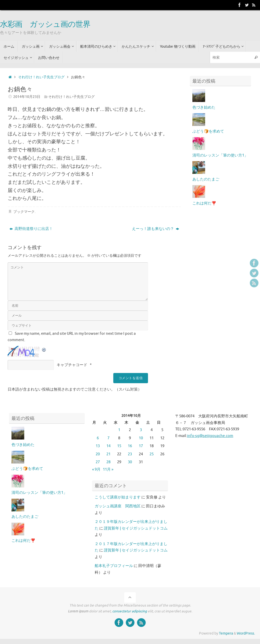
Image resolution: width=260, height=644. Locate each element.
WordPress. (246, 633)
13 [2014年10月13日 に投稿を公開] (98, 446)
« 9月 (96, 469)
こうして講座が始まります (118, 497)
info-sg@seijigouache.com (210, 436)
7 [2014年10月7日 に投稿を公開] (108, 438)
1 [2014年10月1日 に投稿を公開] (119, 430)
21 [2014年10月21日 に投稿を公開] (108, 454)
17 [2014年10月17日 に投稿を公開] (141, 446)
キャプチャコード (72, 365)
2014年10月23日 (27, 97)
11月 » (108, 469)
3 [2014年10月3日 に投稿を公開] (141, 430)
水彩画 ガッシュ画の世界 (45, 24)
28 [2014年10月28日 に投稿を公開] (108, 462)
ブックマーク (24, 212)
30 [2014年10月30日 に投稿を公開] (130, 462)
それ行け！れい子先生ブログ (41, 77)
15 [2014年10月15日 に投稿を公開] (119, 446)
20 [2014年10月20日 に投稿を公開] (98, 454)
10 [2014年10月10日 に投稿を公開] (141, 438)
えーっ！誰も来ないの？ (156, 229)
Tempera (226, 633)
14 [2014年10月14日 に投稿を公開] (108, 446)
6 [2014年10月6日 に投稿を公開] (98, 438)
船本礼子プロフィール (114, 566)
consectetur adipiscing (130, 611)
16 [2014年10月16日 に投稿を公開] (130, 446)
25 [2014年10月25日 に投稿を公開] (152, 454)
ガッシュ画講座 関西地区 (118, 506)
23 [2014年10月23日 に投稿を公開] (130, 454)
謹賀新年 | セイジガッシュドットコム (136, 528)
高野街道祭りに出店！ (31, 229)
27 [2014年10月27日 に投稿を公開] (98, 462)
